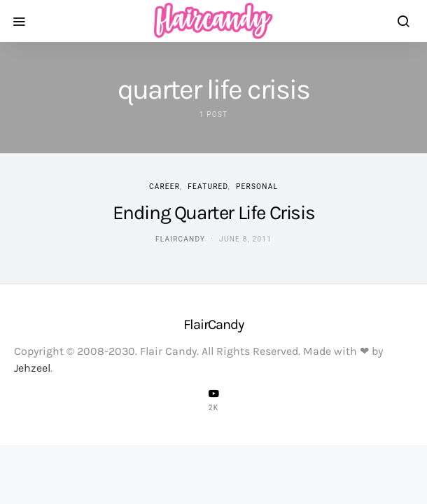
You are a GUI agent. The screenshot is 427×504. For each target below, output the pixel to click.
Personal (257, 187)
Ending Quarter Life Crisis (214, 212)
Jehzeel (32, 368)
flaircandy (180, 239)
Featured (208, 187)
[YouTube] (213, 400)
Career (164, 187)
